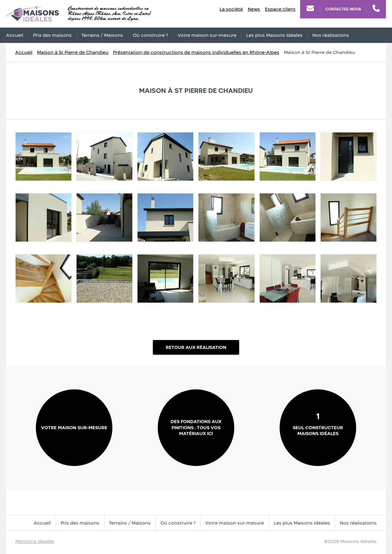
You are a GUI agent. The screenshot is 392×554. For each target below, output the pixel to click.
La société (231, 9)
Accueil (15, 35)
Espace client (280, 9)
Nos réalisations (331, 35)
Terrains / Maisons (102, 35)
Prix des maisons (52, 35)
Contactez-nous (343, 9)
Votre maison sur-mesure (207, 35)
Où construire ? (150, 35)
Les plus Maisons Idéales (274, 35)
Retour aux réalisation (196, 347)
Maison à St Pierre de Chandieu (73, 52)
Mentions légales (35, 541)
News (254, 9)
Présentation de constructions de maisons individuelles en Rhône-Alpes (196, 52)
